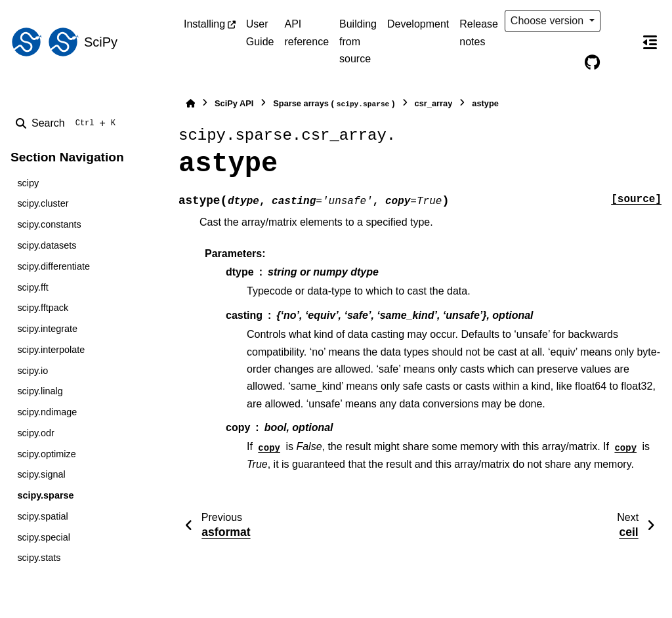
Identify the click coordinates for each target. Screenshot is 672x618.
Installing (204, 24)
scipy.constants (49, 224)
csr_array (434, 103)
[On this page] (650, 42)
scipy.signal (41, 474)
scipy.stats (39, 558)
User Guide (260, 32)
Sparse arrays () (334, 104)
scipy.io (32, 371)
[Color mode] (619, 21)
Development (418, 24)
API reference (306, 32)
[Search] (68, 123)
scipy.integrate (47, 329)
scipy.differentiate (53, 266)
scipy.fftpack (43, 308)
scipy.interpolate (51, 350)
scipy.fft (32, 287)
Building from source (358, 41)
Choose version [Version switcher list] (549, 21)
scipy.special (44, 537)
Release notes (479, 32)
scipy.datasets (47, 245)
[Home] (190, 103)
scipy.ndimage (47, 412)
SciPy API (234, 103)
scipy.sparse (45, 495)
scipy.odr (36, 433)
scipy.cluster (43, 203)
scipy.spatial (42, 516)
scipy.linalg (40, 391)
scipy (28, 183)
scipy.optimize (46, 454)
